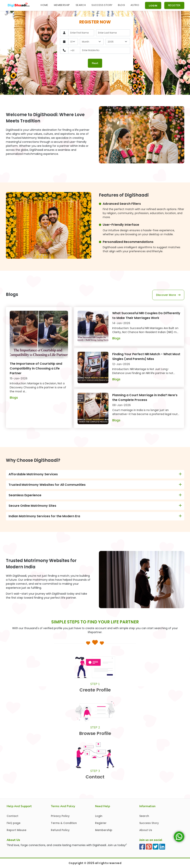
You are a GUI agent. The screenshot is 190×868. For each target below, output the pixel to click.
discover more (168, 295)
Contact (12, 816)
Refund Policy (60, 830)
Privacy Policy (60, 816)
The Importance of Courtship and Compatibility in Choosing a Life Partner (36, 368)
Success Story (102, 5)
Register (174, 6)
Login (153, 6)
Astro (135, 5)
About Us (146, 830)
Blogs (14, 398)
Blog (121, 5)
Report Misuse (16, 830)
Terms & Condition (64, 823)
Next (95, 63)
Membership (62, 5)
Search (81, 5)
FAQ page (14, 823)
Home (44, 5)
